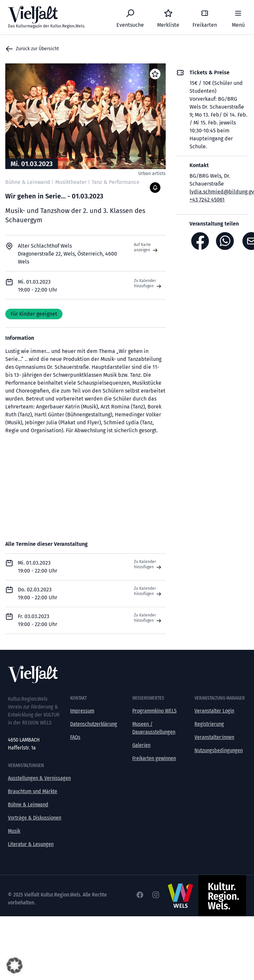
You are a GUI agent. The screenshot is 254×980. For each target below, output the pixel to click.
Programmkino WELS (154, 711)
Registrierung (209, 724)
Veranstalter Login (214, 711)
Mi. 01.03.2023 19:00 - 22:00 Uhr (38, 567)
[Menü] (238, 17)
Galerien (141, 745)
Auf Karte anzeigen (147, 248)
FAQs (75, 737)
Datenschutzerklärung (94, 724)
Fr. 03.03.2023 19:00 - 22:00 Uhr (38, 620)
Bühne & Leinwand (28, 805)
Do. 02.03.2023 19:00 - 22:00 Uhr (38, 594)
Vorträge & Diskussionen (35, 818)
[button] (15, 965)
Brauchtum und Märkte (33, 791)
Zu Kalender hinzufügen (148, 284)
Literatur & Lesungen (31, 844)
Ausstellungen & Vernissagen (39, 778)
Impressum (82, 711)
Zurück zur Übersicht (32, 49)
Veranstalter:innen (214, 737)
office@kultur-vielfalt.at (34, 756)
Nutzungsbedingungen (219, 750)
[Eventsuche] (130, 17)
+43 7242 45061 (207, 200)
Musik (14, 831)
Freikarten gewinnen (154, 758)
